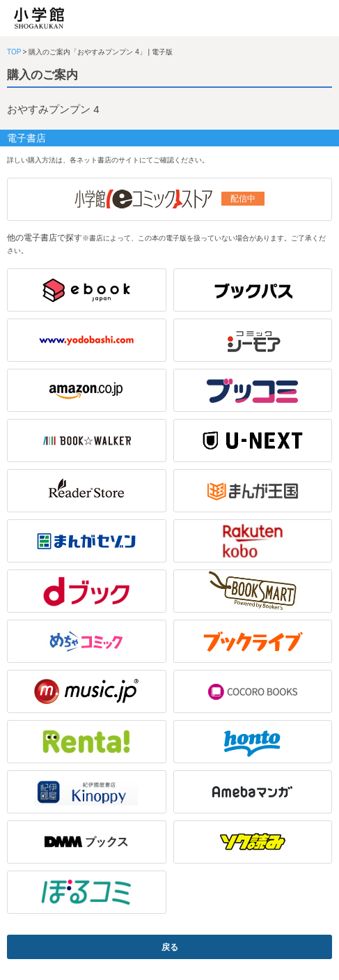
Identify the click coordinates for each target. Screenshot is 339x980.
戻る (170, 947)
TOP (14, 52)
